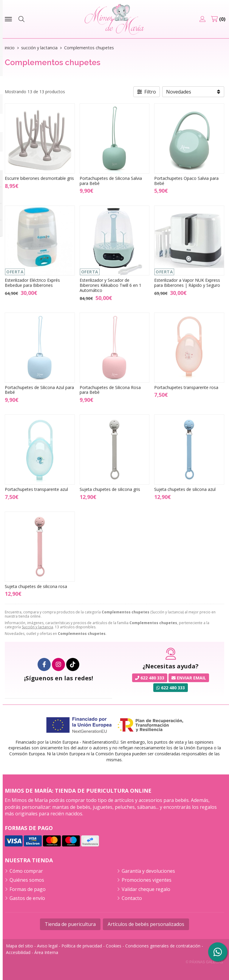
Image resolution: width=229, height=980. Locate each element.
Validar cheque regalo (146, 889)
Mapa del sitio (20, 946)
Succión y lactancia (37, 627)
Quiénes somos (27, 880)
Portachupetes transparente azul (36, 489)
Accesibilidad (18, 952)
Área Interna (46, 952)
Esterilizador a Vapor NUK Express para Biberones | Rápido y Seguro (187, 283)
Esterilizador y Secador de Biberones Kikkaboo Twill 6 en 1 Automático (110, 285)
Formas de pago (28, 889)
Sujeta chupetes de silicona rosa (36, 586)
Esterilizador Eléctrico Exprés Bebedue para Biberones (32, 283)
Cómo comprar (26, 871)
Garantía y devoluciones (148, 871)
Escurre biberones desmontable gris (39, 178)
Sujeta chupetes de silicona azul (185, 489)
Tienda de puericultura (70, 924)
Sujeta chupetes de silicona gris (110, 489)
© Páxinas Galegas (204, 962)
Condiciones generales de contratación (163, 946)
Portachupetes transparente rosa (186, 387)
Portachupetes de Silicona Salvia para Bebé (111, 181)
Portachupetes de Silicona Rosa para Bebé (110, 390)
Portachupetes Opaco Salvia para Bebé (186, 181)
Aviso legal (47, 946)
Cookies (114, 946)
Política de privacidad (82, 946)
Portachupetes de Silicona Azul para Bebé (39, 390)
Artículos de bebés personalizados (146, 924)
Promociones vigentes (147, 880)
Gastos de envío (27, 898)
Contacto (132, 898)
